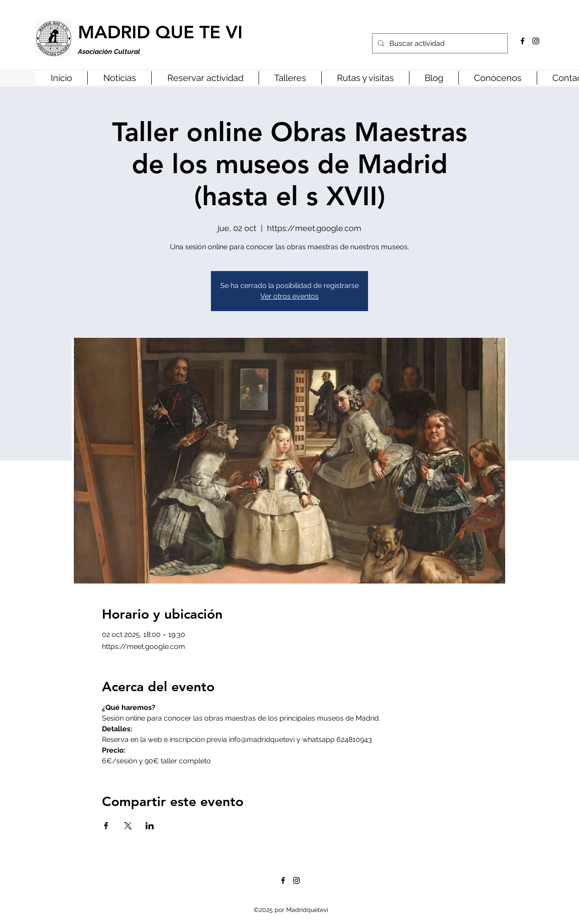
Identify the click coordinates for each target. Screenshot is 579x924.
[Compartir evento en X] (128, 826)
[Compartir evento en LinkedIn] (150, 826)
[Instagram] (536, 41)
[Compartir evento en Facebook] (106, 826)
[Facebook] (522, 41)
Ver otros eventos (289, 296)
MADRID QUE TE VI (160, 32)
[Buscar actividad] (439, 44)
